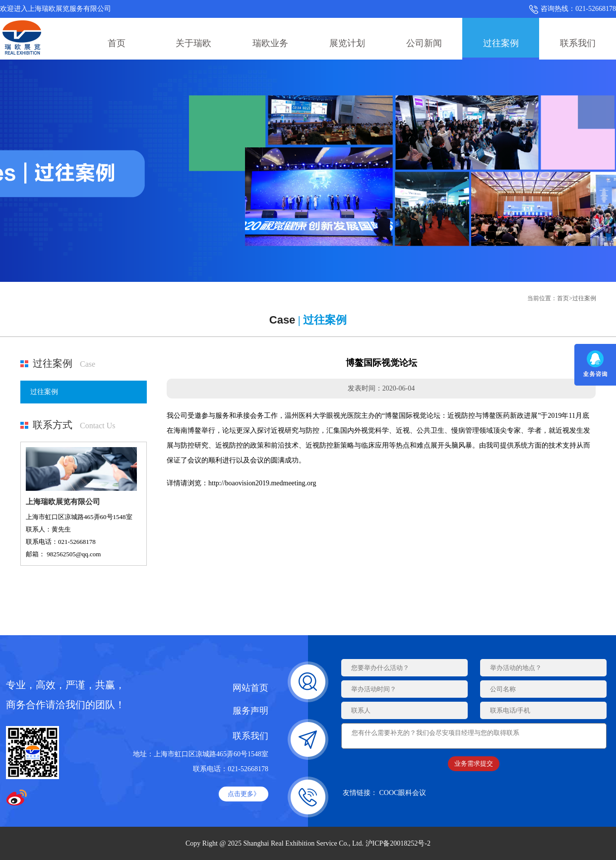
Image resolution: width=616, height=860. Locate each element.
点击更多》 (244, 794)
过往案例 (501, 43)
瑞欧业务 (270, 43)
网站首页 (250, 688)
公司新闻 (424, 43)
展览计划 (347, 43)
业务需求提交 (474, 766)
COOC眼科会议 (403, 796)
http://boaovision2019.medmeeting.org (262, 483)
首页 (117, 43)
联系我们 (578, 43)
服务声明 (250, 711)
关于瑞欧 (193, 43)
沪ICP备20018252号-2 (398, 843)
